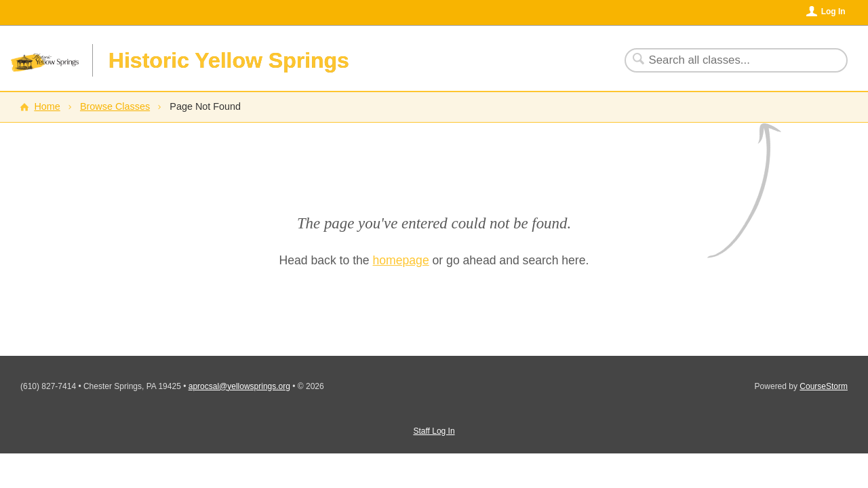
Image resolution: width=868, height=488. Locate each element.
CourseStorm (824, 386)
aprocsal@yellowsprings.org (239, 386)
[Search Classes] (728, 60)
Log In (833, 12)
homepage (401, 260)
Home (47, 106)
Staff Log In (434, 431)
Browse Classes (115, 106)
